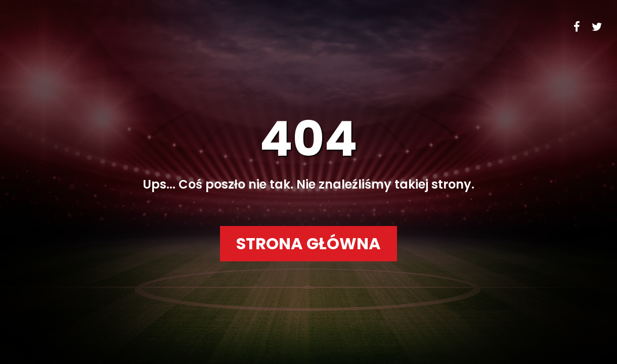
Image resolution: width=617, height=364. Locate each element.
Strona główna (308, 243)
